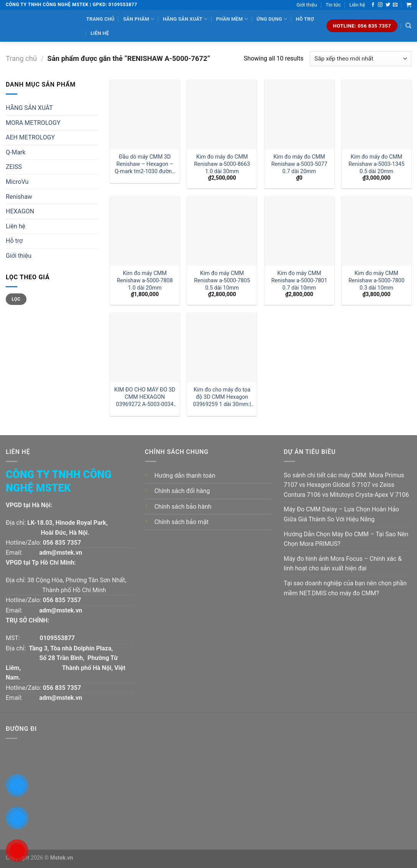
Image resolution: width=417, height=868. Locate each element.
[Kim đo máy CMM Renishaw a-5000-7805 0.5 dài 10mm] (222, 231)
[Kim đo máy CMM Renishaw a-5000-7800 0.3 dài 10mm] (376, 231)
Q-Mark (16, 152)
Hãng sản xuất (185, 19)
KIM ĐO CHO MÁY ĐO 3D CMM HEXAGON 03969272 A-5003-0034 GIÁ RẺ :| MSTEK (145, 397)
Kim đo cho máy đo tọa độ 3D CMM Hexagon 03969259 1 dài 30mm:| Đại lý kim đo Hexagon (222, 397)
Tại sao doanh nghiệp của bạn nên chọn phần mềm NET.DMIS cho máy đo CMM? (345, 588)
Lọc (16, 299)
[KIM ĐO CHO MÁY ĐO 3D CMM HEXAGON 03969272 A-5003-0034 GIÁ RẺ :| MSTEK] (145, 347)
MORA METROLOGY (33, 123)
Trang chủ (100, 19)
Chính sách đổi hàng (182, 491)
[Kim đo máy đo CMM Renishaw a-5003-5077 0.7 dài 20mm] (299, 115)
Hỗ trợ (305, 19)
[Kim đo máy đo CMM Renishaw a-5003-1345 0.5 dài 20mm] (376, 115)
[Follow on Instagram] (380, 5)
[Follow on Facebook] (373, 5)
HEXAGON (20, 211)
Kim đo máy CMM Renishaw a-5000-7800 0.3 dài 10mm (376, 280)
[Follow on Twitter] (388, 5)
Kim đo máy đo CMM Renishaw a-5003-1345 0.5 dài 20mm (376, 164)
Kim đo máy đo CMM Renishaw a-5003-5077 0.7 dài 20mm (299, 164)
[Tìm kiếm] (408, 26)
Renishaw (19, 197)
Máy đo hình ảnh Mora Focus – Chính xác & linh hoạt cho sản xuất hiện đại (343, 564)
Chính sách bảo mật (182, 522)
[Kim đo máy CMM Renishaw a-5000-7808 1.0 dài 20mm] (145, 231)
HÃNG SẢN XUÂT (29, 108)
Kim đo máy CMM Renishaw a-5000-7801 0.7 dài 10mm (299, 280)
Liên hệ (357, 5)
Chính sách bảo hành (183, 507)
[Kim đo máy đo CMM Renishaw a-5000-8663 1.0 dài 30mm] (222, 115)
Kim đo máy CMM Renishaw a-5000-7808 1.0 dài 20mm (145, 280)
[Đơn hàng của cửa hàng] (360, 59)
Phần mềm (232, 19)
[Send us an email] (395, 5)
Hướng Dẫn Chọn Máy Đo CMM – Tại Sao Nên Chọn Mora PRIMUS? (346, 539)
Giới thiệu (307, 5)
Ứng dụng (272, 19)
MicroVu (17, 182)
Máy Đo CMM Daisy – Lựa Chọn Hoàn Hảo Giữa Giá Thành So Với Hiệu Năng (341, 514)
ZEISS (14, 167)
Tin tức (333, 5)
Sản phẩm (139, 19)
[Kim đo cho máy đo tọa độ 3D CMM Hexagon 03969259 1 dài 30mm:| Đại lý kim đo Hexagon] (222, 347)
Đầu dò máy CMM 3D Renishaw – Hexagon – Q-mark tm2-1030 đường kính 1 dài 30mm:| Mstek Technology (145, 164)
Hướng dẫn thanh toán (185, 476)
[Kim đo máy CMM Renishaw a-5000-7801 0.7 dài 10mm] (299, 231)
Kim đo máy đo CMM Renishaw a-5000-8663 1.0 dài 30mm (222, 164)
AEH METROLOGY (30, 137)
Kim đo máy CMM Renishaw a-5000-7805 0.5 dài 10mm (222, 280)
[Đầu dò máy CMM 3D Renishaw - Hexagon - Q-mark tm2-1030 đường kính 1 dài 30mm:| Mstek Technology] (145, 115)
